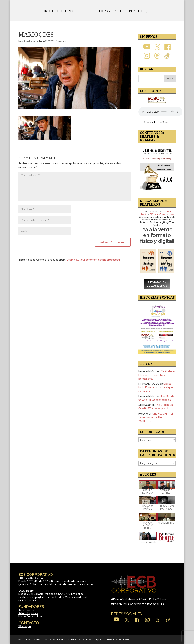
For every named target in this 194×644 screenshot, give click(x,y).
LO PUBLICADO (110, 11)
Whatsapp (25, 626)
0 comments (63, 41)
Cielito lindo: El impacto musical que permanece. (157, 375)
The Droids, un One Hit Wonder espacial (157, 398)
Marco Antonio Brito (31, 617)
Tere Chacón (26, 610)
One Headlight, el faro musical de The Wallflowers (156, 417)
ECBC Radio (26, 591)
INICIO (49, 11)
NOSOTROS (66, 11)
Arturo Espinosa (30, 41)
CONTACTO (134, 11)
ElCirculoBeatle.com (32, 578)
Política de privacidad (69, 640)
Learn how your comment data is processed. (93, 260)
